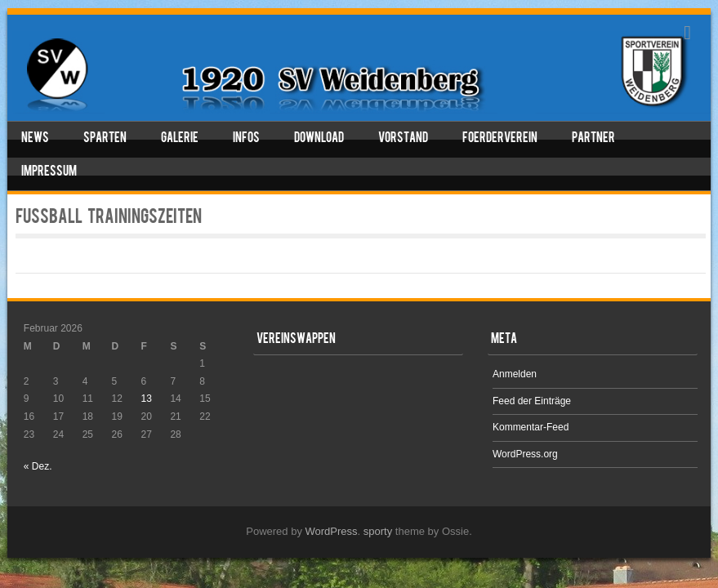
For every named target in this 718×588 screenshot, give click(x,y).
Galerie (180, 139)
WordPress (332, 531)
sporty (378, 531)
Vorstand (403, 139)
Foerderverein (500, 139)
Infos (246, 139)
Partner (593, 139)
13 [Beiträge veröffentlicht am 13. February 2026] (146, 399)
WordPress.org (525, 454)
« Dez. (38, 466)
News (35, 139)
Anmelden (515, 374)
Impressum (49, 172)
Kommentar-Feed (531, 427)
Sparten (105, 139)
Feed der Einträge (532, 401)
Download (319, 139)
